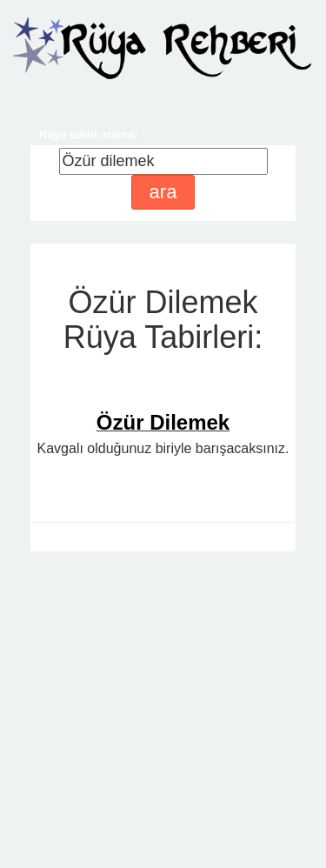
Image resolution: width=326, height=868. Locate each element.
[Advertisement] (163, 690)
